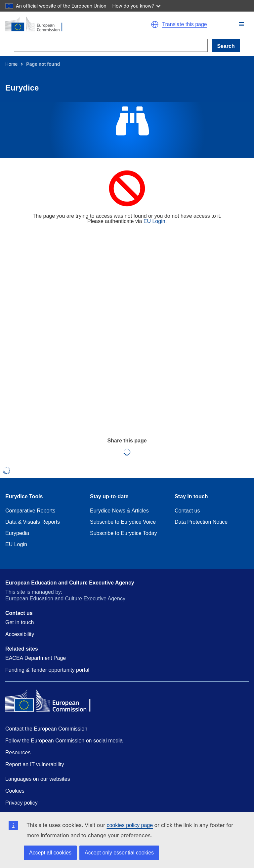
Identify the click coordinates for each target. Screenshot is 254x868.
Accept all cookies (50, 853)
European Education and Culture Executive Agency (70, 583)
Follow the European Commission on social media (64, 741)
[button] (241, 24)
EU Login (154, 221)
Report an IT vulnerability (35, 764)
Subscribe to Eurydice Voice (123, 522)
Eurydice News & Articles (119, 511)
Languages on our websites (38, 779)
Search (226, 46)
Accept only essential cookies (119, 853)
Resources (18, 753)
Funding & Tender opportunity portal (47, 670)
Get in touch (20, 622)
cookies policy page (130, 825)
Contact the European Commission (46, 729)
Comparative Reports (30, 511)
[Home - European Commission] (63, 24)
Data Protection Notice (201, 522)
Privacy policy (21, 803)
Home (11, 64)
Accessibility (20, 634)
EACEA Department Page (36, 658)
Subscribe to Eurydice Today (123, 533)
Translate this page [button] (184, 24)
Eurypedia (17, 533)
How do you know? (137, 6)
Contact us (187, 511)
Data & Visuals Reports (33, 522)
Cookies (15, 791)
